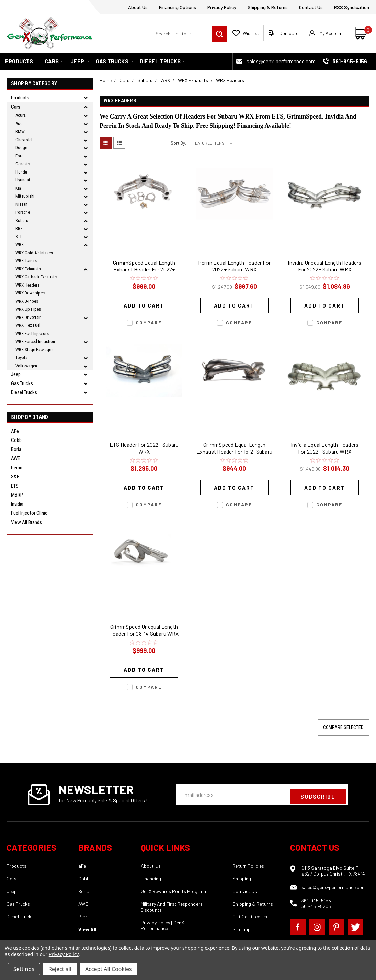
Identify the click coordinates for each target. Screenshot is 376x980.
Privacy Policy (222, 7)
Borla (16, 449)
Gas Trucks (114, 61)
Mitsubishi (25, 196)
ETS (15, 486)
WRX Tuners (26, 261)
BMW (20, 131)
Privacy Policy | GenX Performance (162, 925)
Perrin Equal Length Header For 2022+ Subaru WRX (234, 266)
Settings (24, 969)
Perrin (17, 468)
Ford (20, 156)
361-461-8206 (316, 906)
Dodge (21, 148)
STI (18, 237)
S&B (15, 477)
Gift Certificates (250, 917)
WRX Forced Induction (35, 341)
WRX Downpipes (30, 293)
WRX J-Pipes (27, 301)
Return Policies (248, 866)
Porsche (23, 212)
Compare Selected (343, 727)
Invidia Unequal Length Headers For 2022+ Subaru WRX (324, 266)
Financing (151, 878)
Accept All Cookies (109, 969)
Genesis (22, 164)
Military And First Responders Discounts (172, 907)
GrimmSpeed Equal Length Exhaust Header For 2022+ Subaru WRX (144, 267)
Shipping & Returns (268, 7)
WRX (20, 244)
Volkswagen (26, 366)
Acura (21, 115)
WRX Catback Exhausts (36, 277)
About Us (138, 7)
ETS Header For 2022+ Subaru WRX (144, 448)
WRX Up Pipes (28, 309)
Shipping (242, 878)
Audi (20, 124)
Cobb (16, 440)
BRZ (19, 228)
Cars (54, 61)
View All (87, 929)
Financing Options (178, 7)
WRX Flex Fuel (28, 325)
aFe (15, 431)
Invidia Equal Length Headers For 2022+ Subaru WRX (325, 448)
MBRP (17, 495)
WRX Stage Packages (34, 350)
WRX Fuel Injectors (32, 333)
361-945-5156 (316, 900)
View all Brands (26, 522)
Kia (18, 188)
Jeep (80, 61)
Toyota (21, 358)
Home (106, 80)
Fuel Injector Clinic (29, 513)
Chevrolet (24, 140)
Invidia (17, 504)
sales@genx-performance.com (281, 61)
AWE (15, 458)
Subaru (22, 220)
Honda (21, 172)
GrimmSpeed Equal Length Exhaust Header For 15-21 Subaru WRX (234, 449)
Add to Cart (144, 305)
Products (21, 61)
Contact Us (311, 7)
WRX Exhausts (28, 269)
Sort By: (178, 143)
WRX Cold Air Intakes (34, 253)
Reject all (60, 969)
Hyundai (23, 180)
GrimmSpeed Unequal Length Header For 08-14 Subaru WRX (144, 630)
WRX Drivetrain (29, 317)
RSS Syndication (352, 7)
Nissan (21, 204)
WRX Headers (27, 285)
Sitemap (242, 929)
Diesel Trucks (163, 61)
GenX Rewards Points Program (173, 891)
